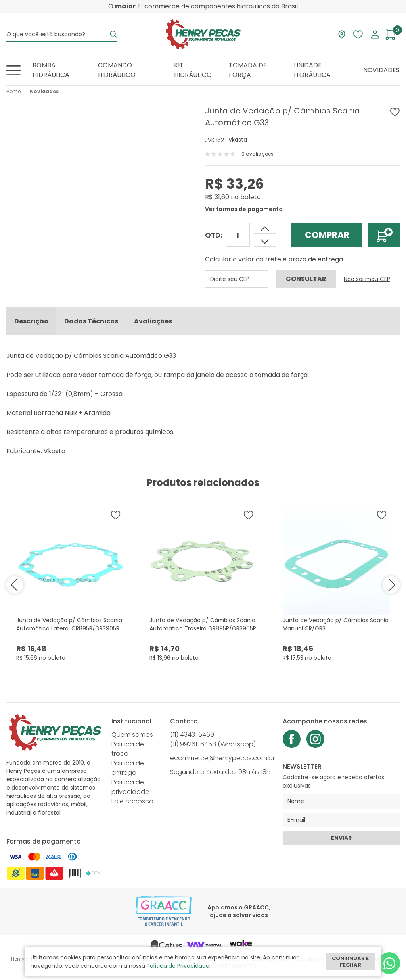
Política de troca (128, 751)
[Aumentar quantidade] (265, 241)
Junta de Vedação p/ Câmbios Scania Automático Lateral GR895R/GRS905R (69, 626)
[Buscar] (114, 34)
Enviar (341, 840)
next (390, 587)
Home (13, 91)
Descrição (31, 323)
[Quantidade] (238, 235)
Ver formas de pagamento (244, 209)
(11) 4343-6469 (192, 737)
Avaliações (153, 323)
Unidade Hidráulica (312, 70)
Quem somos (132, 737)
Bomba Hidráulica (51, 70)
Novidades (381, 70)
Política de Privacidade (178, 966)
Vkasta (238, 140)
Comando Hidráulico (117, 70)
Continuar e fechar (350, 962)
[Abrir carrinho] (393, 34)
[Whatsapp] (389, 963)
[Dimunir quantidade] (265, 228)
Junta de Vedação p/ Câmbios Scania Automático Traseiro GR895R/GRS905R (203, 626)
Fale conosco (132, 803)
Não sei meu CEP (367, 279)
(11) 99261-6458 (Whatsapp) (213, 746)
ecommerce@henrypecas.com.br (222, 760)
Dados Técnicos (91, 323)
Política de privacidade (130, 789)
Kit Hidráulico (193, 70)
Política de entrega (128, 770)
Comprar (327, 235)
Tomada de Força (248, 70)
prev (16, 587)
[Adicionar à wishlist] (395, 112)
